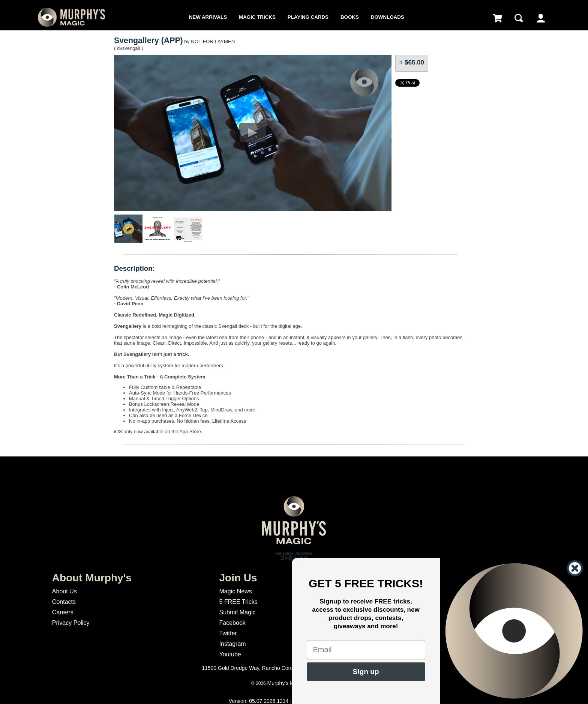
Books (350, 17)
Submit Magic (238, 612)
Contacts (64, 602)
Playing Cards (308, 17)
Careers (63, 612)
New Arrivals (208, 17)
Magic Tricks (257, 17)
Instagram (233, 644)
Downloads (388, 17)
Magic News (236, 591)
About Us (64, 591)
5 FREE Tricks (238, 602)
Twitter (228, 633)
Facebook (232, 623)
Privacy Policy (71, 623)
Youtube (230, 654)
